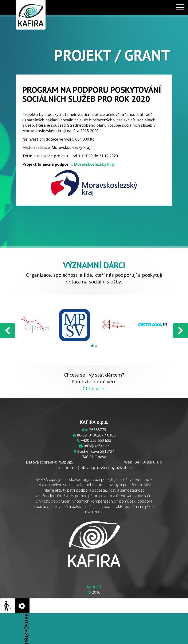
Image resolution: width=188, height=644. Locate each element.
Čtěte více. (94, 388)
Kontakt (94, 587)
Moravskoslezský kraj (94, 164)
